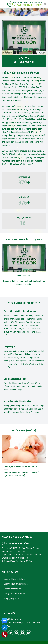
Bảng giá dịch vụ (24, 275)
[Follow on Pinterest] (17, 633)
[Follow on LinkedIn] (23, 633)
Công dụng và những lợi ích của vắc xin (20, 467)
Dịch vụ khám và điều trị (15, 579)
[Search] (45, 4)
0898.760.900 (19, 555)
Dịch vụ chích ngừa (12, 589)
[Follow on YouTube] (28, 633)
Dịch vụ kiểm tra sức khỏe (16, 584)
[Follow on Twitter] (11, 633)
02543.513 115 (34, 555)
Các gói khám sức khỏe (14, 594)
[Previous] (2, 266)
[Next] (46, 266)
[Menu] (3, 4)
